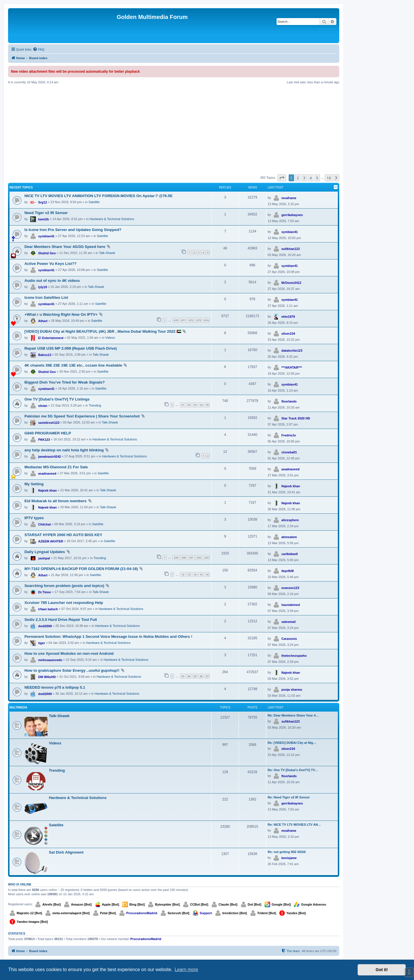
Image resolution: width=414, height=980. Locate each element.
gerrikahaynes (292, 215)
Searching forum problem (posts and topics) (64, 586)
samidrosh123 (49, 423)
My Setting (34, 484)
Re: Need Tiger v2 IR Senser (289, 797)
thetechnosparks (294, 656)
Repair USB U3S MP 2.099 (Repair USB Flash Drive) (71, 348)
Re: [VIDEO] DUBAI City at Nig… (292, 743)
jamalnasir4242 (50, 457)
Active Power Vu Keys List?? (50, 264)
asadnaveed (47, 473)
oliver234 (288, 334)
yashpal (44, 558)
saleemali (289, 622)
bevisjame (289, 858)
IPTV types (34, 518)
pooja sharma (292, 690)
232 (199, 558)
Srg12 (43, 202)
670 (176, 320)
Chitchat (45, 524)
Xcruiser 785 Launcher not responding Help (64, 603)
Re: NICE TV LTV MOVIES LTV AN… (294, 825)
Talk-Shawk (107, 253)
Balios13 (45, 355)
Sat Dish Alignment (66, 852)
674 (207, 320)
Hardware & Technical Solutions (112, 219)
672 (191, 320)
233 (207, 558)
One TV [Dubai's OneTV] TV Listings (57, 399)
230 (184, 558)
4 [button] (311, 178)
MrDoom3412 (291, 283)
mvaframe (289, 198)
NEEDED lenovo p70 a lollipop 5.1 (55, 687)
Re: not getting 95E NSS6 (287, 852)
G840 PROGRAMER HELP (48, 433)
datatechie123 (292, 351)
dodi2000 (45, 626)
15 (201, 574)
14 (195, 574)
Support (206, 913)
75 (207, 405)
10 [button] (329, 178)
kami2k (44, 219)
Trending (95, 405)
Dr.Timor (45, 592)
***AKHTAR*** (292, 367)
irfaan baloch (48, 609)
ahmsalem (289, 537)
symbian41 (46, 236)
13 (189, 574)
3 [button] (304, 178)
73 (195, 405)
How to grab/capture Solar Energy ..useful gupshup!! (72, 670)
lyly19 (43, 287)
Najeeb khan (48, 490)
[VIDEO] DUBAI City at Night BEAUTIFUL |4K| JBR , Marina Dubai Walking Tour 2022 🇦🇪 (103, 331)
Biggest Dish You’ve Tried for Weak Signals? (65, 382)
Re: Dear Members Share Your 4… (293, 715)
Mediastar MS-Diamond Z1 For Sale (56, 467)
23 (183, 676)
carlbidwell (290, 554)
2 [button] (298, 178)
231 (191, 558)
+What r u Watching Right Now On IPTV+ (61, 314)
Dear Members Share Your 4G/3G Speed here (65, 247)
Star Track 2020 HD (296, 418)
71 (183, 405)
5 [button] (317, 178)
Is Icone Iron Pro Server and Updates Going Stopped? (73, 230)
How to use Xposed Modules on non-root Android (69, 653)
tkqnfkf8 (288, 571)
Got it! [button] (382, 970)
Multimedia (18, 707)
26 (201, 676)
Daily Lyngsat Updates (45, 552)
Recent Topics (21, 187)
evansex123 (290, 588)
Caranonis (289, 639)
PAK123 (44, 440)
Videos (110, 338)
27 (207, 676)
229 (176, 558)
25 (195, 676)
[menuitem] (39, 49)
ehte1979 (288, 317)
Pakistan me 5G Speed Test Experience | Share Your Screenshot (82, 416)
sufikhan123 (291, 249)
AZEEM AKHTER (51, 541)
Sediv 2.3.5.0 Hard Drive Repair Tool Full (61, 620)
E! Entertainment (51, 338)
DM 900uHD (47, 677)
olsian (43, 406)
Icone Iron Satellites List (46, 298)
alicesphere (290, 520)
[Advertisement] (174, 129)
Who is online (20, 884)
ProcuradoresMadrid (142, 913)
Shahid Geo (47, 253)
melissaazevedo (50, 660)
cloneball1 (289, 452)
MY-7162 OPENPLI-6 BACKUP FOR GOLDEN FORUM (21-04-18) (81, 569)
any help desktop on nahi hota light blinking (64, 450)
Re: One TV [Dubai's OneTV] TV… (293, 770)
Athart (43, 321)
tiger (42, 643)
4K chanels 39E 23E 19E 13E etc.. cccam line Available (73, 365)
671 (184, 320)
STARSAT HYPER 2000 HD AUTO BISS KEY (63, 535)
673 (199, 320)
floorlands (289, 401)
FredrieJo (289, 435)
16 (207, 574)
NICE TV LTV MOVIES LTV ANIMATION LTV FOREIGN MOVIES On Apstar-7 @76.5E (98, 196)
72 (189, 405)
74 (201, 405)
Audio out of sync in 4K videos (52, 281)
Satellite (94, 202)
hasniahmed (291, 605)
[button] (282, 178)
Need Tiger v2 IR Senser (46, 213)
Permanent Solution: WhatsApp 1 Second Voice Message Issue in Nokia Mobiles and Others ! (108, 637)
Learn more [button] (186, 970)
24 (189, 676)
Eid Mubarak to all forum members (55, 501)
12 (183, 574)
